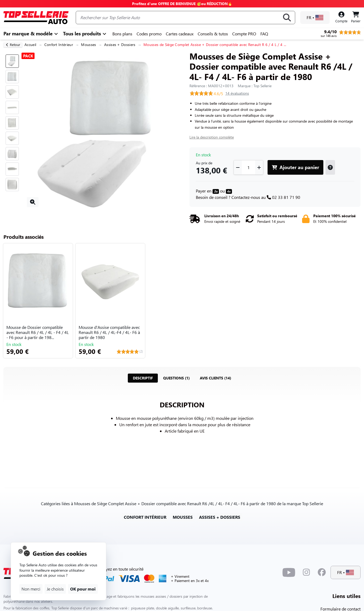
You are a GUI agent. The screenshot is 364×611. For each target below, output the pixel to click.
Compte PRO (244, 34)
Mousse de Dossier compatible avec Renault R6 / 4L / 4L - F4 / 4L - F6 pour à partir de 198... (38, 332)
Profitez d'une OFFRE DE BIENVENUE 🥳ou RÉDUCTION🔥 (182, 4)
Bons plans (122, 34)
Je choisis (55, 589)
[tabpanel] (182, 434)
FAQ (264, 34)
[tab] (143, 378)
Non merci (31, 589)
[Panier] (356, 18)
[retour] (13, 45)
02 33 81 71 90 (286, 197)
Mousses (88, 45)
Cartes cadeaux (180, 34)
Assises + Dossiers (120, 45)
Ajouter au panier (295, 167)
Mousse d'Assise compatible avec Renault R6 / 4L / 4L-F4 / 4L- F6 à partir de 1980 (109, 332)
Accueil (30, 45)
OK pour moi (83, 589)
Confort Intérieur (59, 45)
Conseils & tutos (213, 34)
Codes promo (149, 34)
